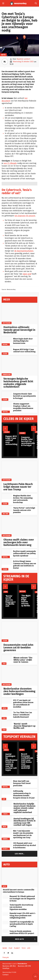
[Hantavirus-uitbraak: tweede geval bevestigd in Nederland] (19, 314)
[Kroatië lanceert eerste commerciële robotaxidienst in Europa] (19, 877)
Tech (24, 948)
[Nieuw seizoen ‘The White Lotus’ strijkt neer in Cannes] (7, 658)
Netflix (22, 591)
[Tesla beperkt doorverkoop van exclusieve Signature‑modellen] (6, 906)
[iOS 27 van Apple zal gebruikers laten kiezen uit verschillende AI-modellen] (7, 701)
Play (4, 718)
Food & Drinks (8, 849)
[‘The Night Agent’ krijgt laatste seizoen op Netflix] (26, 589)
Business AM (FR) (24, 966)
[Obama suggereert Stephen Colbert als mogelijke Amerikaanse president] (7, 404)
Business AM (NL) (9, 966)
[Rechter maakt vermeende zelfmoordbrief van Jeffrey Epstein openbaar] (7, 552)
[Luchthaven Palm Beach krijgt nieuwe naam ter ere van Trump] (19, 471)
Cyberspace (7, 814)
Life (4, 799)
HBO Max (6, 514)
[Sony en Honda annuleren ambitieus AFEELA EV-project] (6, 931)
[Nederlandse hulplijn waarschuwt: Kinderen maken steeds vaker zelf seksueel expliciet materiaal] (7, 804)
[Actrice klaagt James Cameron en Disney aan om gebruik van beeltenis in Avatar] (7, 562)
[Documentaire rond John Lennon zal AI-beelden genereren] (19, 632)
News (5, 827)
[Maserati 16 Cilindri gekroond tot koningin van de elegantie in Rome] (6, 897)
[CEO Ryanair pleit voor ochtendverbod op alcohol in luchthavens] (7, 844)
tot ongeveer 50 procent (25, 216)
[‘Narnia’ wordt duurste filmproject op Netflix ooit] (7, 724)
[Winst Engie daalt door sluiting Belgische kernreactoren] (7, 339)
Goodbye (6, 968)
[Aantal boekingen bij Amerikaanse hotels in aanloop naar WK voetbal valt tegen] (7, 819)
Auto (3, 55)
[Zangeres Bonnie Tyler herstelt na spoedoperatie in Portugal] (7, 394)
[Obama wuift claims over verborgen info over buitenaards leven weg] (19, 527)
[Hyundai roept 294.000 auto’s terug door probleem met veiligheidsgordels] (6, 914)
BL (5, 62)
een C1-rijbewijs (10, 163)
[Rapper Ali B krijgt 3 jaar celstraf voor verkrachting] (7, 349)
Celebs (5, 354)
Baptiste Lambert (23, 59)
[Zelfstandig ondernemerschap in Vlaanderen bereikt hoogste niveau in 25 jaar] (7, 792)
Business (6, 344)
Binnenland (7, 374)
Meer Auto (26, 939)
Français (6, 957)
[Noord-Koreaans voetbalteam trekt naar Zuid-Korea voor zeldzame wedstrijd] (27, 747)
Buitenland (7, 323)
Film (4, 664)
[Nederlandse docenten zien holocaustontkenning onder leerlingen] (19, 676)
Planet (17, 948)
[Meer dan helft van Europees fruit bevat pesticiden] (7, 782)
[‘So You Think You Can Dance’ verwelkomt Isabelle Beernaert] (7, 713)
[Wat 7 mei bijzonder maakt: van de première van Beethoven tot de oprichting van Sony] (7, 831)
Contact (5, 975)
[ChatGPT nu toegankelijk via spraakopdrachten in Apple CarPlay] (6, 923)
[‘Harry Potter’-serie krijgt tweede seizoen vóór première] (7, 508)
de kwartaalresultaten (24, 251)
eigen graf (27, 274)
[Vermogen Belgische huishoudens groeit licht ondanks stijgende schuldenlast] (19, 366)
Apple (5, 708)
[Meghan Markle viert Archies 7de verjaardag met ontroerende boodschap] (7, 496)
